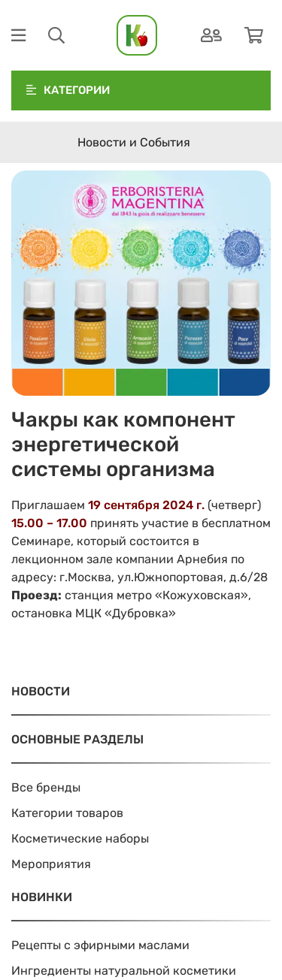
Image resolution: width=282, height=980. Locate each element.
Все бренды (46, 787)
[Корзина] (254, 36)
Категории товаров (67, 813)
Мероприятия (51, 864)
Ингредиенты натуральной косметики (124, 971)
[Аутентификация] (211, 36)
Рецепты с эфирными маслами (100, 945)
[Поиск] (56, 36)
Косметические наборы (80, 838)
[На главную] (137, 35)
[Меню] (18, 36)
